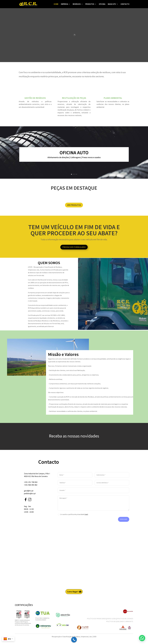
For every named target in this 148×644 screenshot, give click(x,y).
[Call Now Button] (74, 640)
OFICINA (102, 4)
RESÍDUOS (77, 4)
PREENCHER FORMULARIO (74, 247)
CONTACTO (125, 4)
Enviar (124, 519)
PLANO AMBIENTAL (113, 98)
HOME (56, 4)
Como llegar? (73, 592)
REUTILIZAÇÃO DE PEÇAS (74, 98)
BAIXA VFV (112, 4)
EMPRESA (65, 4)
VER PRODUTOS (74, 205)
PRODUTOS (90, 4)
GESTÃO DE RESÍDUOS (35, 98)
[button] (142, 638)
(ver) (86, 514)
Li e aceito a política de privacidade (73, 514)
